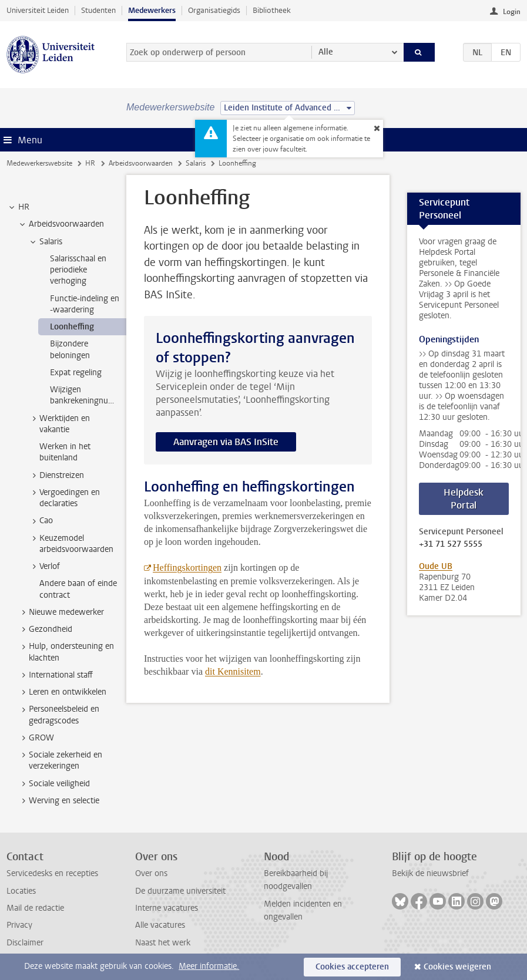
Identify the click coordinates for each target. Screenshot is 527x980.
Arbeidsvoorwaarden (141, 163)
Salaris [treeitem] (45, 242)
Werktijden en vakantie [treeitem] (59, 424)
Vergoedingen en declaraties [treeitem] (64, 498)
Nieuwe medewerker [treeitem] (61, 612)
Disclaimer (25, 943)
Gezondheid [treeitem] (45, 629)
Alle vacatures (160, 925)
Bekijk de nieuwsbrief (430, 873)
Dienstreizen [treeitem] (56, 476)
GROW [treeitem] (36, 738)
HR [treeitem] (18, 207)
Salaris (196, 163)
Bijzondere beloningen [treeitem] (70, 349)
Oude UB (436, 566)
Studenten (98, 10)
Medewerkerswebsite (39, 163)
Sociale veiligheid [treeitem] (54, 784)
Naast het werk (163, 943)
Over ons (151, 873)
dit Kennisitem (233, 671)
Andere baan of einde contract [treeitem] (78, 589)
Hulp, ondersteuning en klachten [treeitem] (66, 652)
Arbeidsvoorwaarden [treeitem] (61, 224)
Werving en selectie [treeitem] (58, 801)
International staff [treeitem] (55, 675)
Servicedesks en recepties (52, 873)
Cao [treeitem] (41, 521)
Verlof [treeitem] (44, 567)
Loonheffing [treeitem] (72, 327)
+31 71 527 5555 (451, 544)
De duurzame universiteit (180, 891)
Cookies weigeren (457, 967)
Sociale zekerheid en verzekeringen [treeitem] (60, 760)
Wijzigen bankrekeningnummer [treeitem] (88, 395)
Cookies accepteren (352, 967)
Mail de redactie (35, 908)
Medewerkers (152, 10)
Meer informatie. (209, 966)
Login (512, 12)
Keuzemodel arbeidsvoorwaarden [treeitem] (71, 544)
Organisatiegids (214, 10)
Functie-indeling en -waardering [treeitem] (85, 304)
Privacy (19, 925)
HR (90, 163)
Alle (326, 52)
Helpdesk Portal (464, 499)
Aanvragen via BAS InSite (226, 442)
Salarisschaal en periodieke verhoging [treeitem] (78, 270)
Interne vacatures (167, 908)
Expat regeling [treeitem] (76, 373)
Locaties (21, 891)
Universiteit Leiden (38, 10)
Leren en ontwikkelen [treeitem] (62, 692)
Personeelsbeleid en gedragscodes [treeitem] (58, 715)
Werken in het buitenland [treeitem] (65, 452)
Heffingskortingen (187, 568)
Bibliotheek (272, 10)
